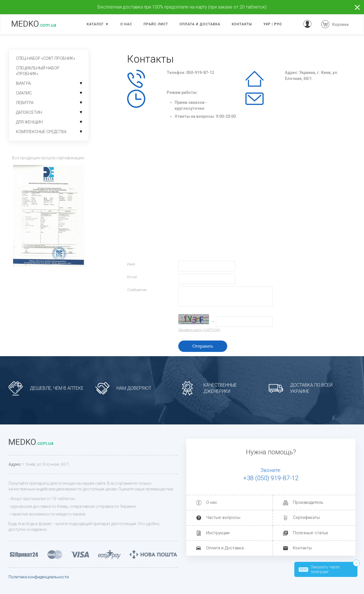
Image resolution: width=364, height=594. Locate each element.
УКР (267, 24)
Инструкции (218, 533)
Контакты (242, 24)
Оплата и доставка (200, 24)
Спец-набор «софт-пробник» (45, 58)
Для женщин (29, 122)
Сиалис (24, 93)
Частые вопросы (223, 517)
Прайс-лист (156, 24)
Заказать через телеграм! (319, 569)
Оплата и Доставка (225, 548)
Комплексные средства (41, 132)
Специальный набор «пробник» (38, 71)
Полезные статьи (310, 533)
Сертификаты (306, 517)
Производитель (308, 502)
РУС (278, 24)
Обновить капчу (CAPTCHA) (199, 330)
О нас (126, 24)
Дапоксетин (29, 112)
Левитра (25, 103)
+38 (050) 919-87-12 (271, 478)
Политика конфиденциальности (39, 577)
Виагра (23, 83)
